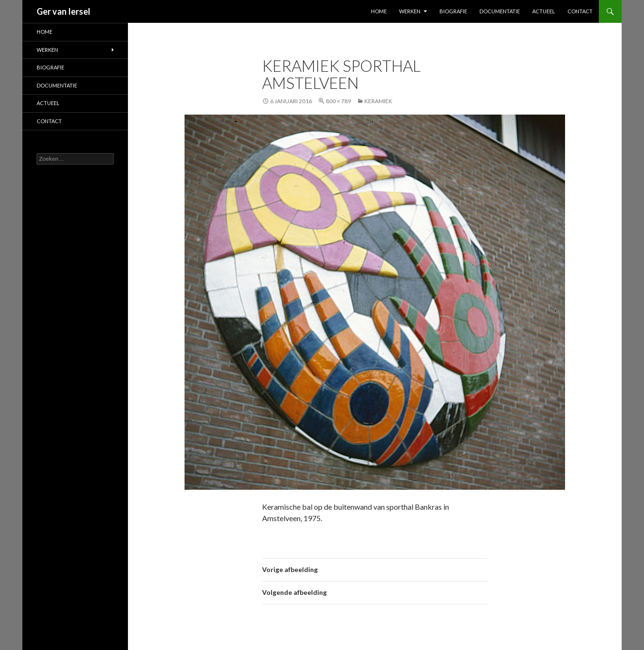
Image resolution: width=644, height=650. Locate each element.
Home (379, 11)
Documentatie (500, 11)
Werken (410, 11)
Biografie (453, 11)
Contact (580, 11)
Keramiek (378, 101)
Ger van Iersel (63, 11)
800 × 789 (338, 101)
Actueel (544, 11)
